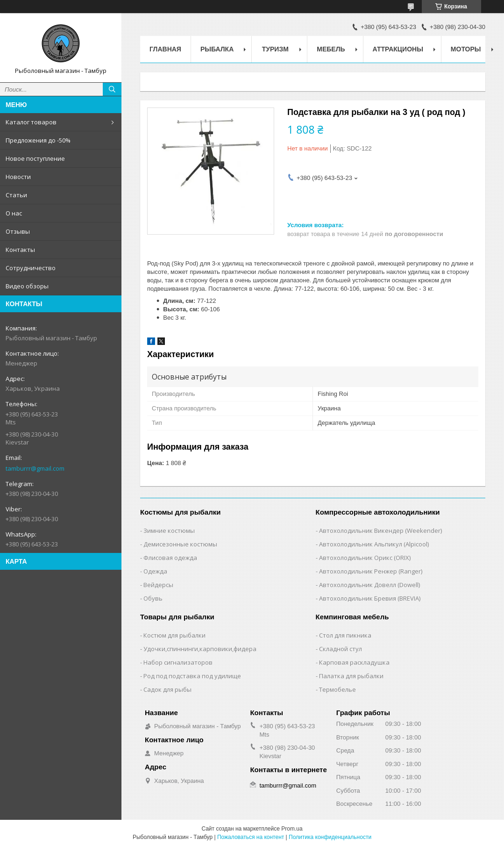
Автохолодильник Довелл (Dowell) (369, 585)
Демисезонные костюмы (180, 544)
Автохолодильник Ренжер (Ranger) (371, 571)
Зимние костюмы (169, 531)
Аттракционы (398, 49)
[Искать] (112, 89)
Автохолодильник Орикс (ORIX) (365, 558)
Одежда (155, 571)
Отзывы (18, 231)
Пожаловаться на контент (251, 837)
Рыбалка (217, 49)
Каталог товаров (31, 122)
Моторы (466, 49)
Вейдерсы (158, 585)
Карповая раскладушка (354, 662)
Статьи (16, 195)
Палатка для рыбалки (351, 676)
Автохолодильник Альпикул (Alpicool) (374, 544)
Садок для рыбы (167, 689)
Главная (165, 49)
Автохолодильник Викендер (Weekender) (380, 531)
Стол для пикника (345, 635)
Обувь (153, 598)
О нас (14, 213)
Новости (18, 177)
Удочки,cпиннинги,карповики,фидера (200, 649)
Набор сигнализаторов (178, 662)
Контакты (20, 250)
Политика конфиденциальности (330, 837)
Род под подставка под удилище (192, 676)
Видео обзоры (27, 286)
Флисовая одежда (170, 558)
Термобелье (337, 689)
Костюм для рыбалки (174, 635)
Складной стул (341, 649)
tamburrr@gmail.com (35, 468)
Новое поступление (35, 158)
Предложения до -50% (38, 140)
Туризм (275, 49)
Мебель (331, 49)
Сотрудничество (31, 268)
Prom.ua (292, 829)
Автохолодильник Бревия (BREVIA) (370, 598)
